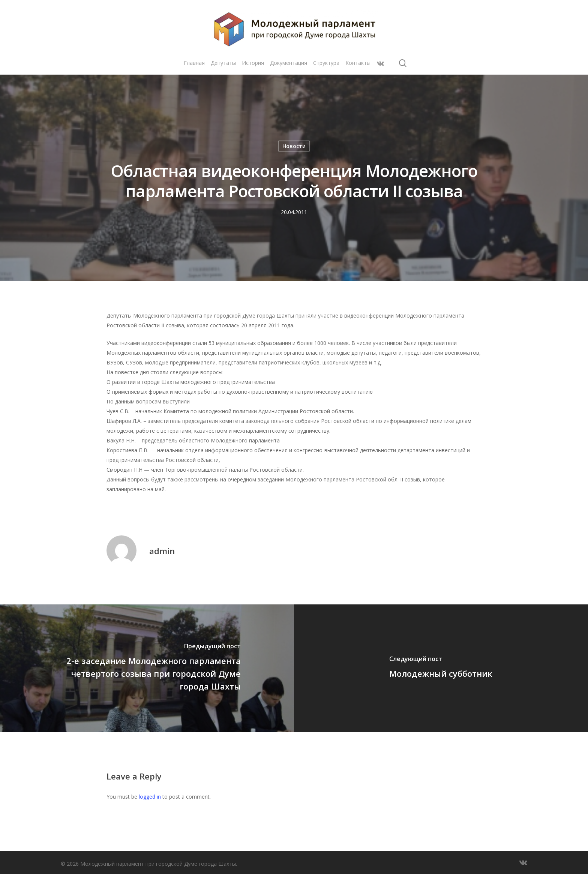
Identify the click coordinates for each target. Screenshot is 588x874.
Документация (289, 63)
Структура (326, 63)
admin (162, 551)
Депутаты (223, 63)
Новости (294, 146)
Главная (194, 63)
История (253, 63)
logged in (150, 797)
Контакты (358, 63)
